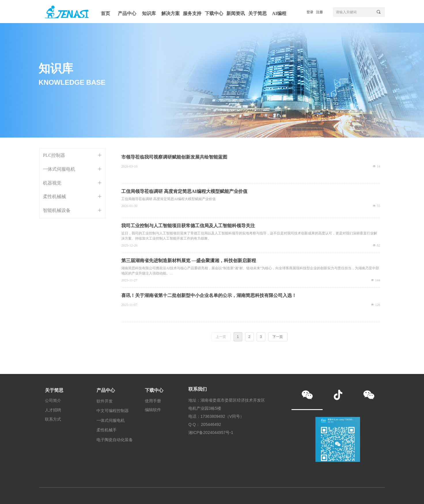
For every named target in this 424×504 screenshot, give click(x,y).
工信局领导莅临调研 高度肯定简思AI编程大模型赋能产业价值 (184, 191)
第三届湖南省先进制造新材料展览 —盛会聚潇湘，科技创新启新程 (189, 261)
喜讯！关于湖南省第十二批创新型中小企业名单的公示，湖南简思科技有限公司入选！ (209, 295)
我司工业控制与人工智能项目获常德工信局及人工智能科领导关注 (188, 226)
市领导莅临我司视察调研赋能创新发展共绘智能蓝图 (174, 157)
